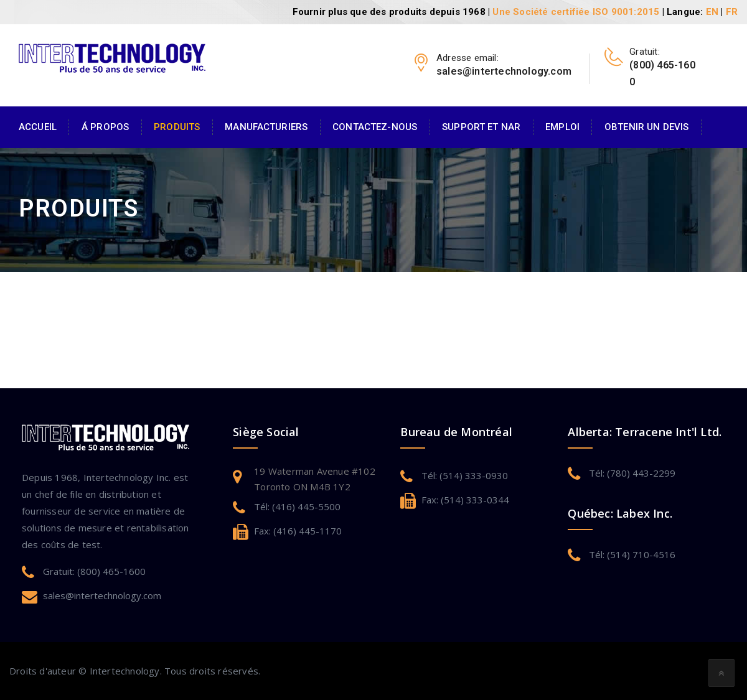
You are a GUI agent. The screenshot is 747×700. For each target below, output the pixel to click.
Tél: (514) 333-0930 (465, 475)
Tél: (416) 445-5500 (297, 506)
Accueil (38, 127)
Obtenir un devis (646, 127)
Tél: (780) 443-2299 (632, 473)
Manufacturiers (266, 127)
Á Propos (105, 127)
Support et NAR (481, 127)
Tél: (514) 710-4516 (632, 554)
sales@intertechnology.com (102, 595)
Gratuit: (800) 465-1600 (94, 571)
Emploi (562, 127)
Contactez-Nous (375, 127)
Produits (177, 127)
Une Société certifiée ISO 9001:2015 (576, 12)
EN (712, 12)
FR (732, 12)
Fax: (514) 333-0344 (465, 500)
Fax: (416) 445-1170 (298, 531)
